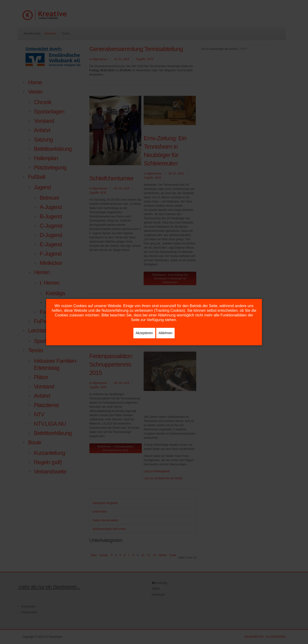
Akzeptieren (144, 333)
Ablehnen (165, 333)
